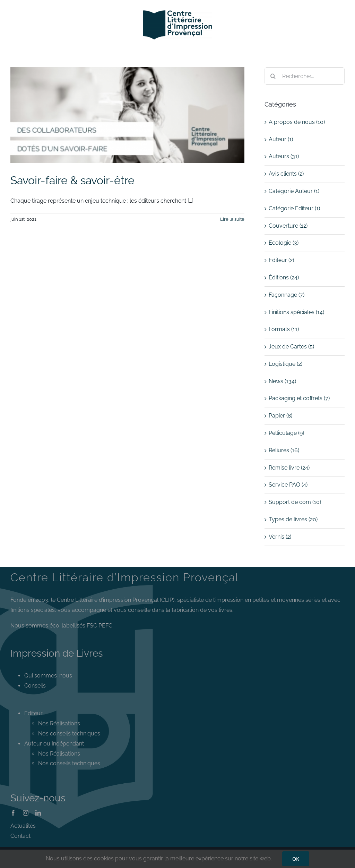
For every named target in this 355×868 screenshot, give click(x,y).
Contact (20, 836)
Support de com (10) (295, 502)
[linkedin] (38, 813)
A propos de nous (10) (297, 122)
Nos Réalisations (59, 723)
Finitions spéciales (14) (296, 312)
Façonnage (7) (287, 295)
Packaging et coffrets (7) (299, 398)
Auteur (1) (281, 139)
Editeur (33, 713)
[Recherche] (273, 76)
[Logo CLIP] (177, 13)
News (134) (282, 381)
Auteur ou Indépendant (54, 744)
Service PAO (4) (288, 485)
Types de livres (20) (293, 519)
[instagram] (26, 813)
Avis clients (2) (286, 174)
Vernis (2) (280, 537)
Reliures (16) (284, 450)
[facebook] (13, 813)
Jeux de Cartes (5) (291, 347)
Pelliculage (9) (286, 433)
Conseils (35, 686)
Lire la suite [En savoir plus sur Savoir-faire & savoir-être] (232, 219)
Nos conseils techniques (69, 734)
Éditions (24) (284, 277)
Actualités (23, 826)
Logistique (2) (285, 364)
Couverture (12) (288, 226)
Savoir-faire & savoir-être (72, 180)
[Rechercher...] (305, 76)
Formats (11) (284, 329)
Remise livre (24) (289, 468)
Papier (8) (280, 416)
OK (296, 859)
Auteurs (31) (284, 156)
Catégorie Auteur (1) (294, 191)
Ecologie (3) (284, 243)
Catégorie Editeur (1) (294, 208)
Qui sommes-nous (48, 676)
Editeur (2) (281, 260)
